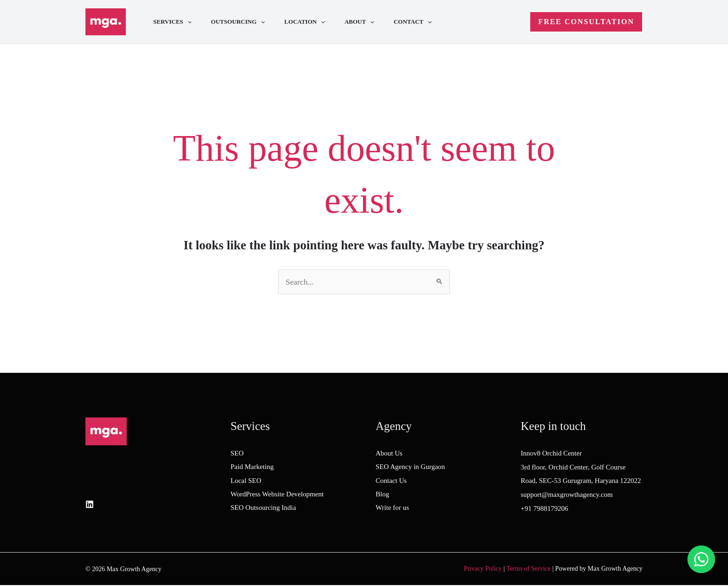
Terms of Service (529, 569)
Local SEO (246, 481)
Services (174, 22)
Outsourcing (242, 22)
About (369, 22)
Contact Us (391, 481)
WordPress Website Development (277, 495)
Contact (425, 22)
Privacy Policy (483, 569)
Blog (382, 495)
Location (312, 22)
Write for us (392, 509)
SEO (237, 454)
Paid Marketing (252, 467)
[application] (189, 22)
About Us (389, 454)
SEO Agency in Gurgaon (410, 467)
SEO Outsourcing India (263, 509)
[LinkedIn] (90, 505)
